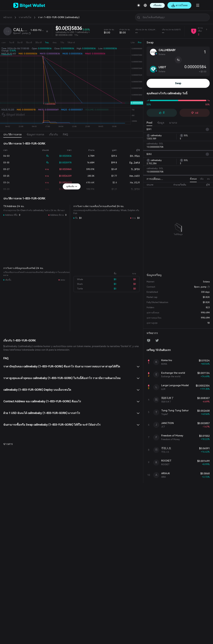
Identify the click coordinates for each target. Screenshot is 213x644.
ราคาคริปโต (25, 17)
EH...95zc (132, 156)
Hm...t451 (132, 176)
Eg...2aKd (132, 163)
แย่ (195, 113)
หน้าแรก (8, 17)
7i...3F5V (133, 169)
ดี (162, 113)
